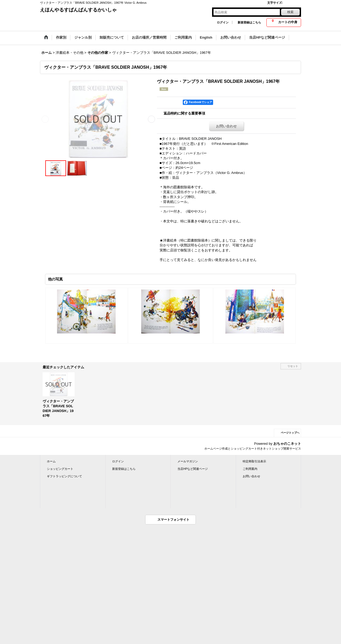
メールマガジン (188, 461)
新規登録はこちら (249, 22)
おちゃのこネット (287, 444)
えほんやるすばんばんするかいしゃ (78, 10)
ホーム (51, 461)
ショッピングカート (60, 469)
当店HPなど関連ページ (193, 469)
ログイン (223, 22)
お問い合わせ (226, 126)
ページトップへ (290, 433)
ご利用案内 (250, 469)
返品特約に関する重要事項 (184, 113)
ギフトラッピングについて (64, 476)
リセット (293, 366)
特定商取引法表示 (254, 461)
